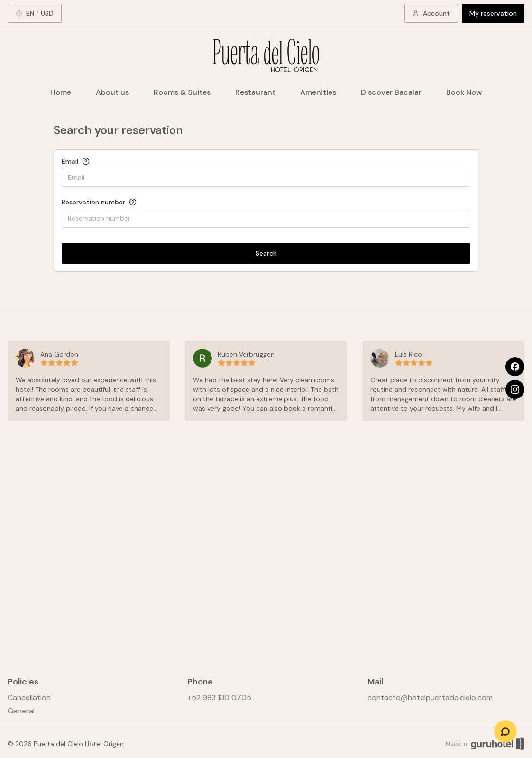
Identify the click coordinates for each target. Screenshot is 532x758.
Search (266, 253)
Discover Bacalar (391, 92)
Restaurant (255, 92)
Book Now (464, 92)
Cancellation (29, 698)
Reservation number (93, 202)
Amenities (318, 92)
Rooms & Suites (182, 92)
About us (112, 92)
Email (70, 161)
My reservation (493, 13)
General (21, 711)
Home (61, 92)
